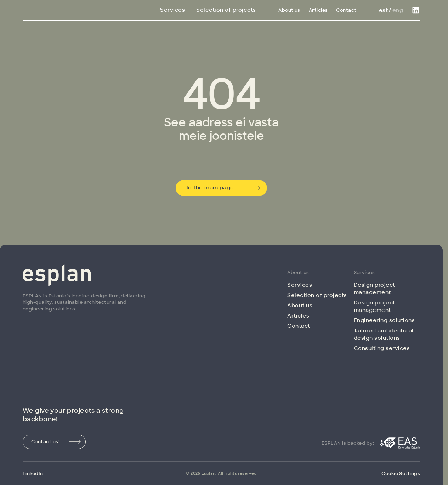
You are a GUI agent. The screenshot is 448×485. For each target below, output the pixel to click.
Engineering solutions (384, 320)
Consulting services (382, 348)
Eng (398, 10)
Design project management (375, 289)
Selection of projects (226, 10)
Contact (346, 10)
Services (172, 10)
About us (289, 10)
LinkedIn (33, 473)
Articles (318, 10)
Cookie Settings (401, 473)
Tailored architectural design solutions (384, 334)
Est (383, 10)
